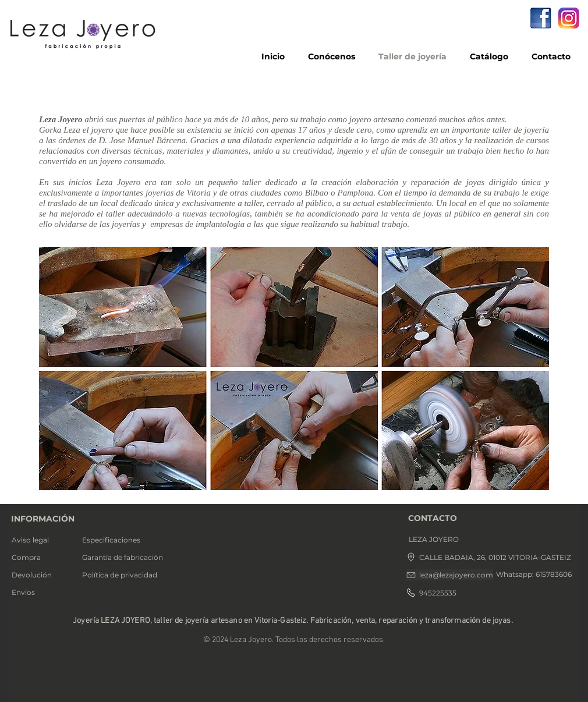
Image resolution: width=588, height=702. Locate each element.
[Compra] (41, 558)
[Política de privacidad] (125, 575)
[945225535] (434, 593)
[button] (447, 540)
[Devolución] (42, 575)
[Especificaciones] (120, 540)
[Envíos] (40, 593)
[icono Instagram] (569, 18)
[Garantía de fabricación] (127, 558)
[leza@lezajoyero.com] (449, 575)
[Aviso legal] (41, 540)
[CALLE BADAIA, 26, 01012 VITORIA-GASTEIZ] (489, 557)
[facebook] (541, 18)
